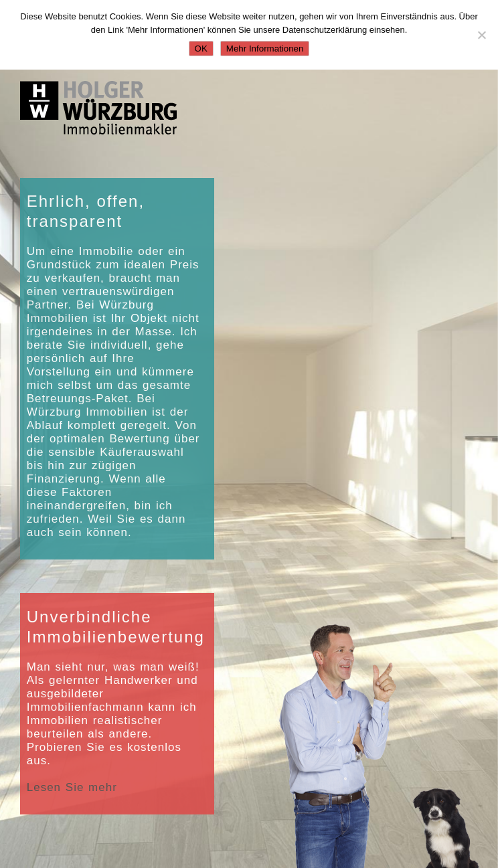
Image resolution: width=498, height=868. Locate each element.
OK (201, 49)
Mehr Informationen (265, 49)
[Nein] (481, 35)
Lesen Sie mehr (72, 787)
